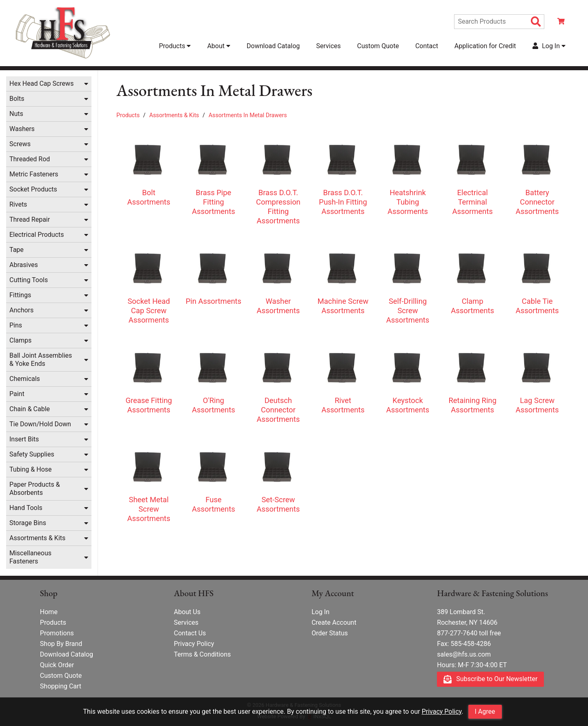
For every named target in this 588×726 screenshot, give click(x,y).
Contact (427, 46)
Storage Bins (28, 524)
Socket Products (33, 190)
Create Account (334, 623)
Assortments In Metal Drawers (248, 116)
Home (49, 612)
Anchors (21, 311)
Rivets (18, 205)
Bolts (17, 99)
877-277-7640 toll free (469, 634)
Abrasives (24, 266)
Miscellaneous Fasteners (30, 558)
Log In (321, 612)
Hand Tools (26, 509)
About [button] (219, 46)
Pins (16, 326)
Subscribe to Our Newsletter (490, 680)
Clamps (20, 341)
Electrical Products (37, 235)
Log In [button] (549, 46)
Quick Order (57, 665)
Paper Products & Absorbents (35, 489)
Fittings (20, 296)
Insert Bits (24, 440)
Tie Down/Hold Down (40, 425)
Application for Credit (485, 46)
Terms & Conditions (203, 655)
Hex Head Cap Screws (41, 84)
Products (128, 116)
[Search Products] (536, 22)
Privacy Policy (442, 712)
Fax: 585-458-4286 (464, 644)
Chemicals (25, 380)
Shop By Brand (61, 644)
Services (328, 46)
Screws (20, 145)
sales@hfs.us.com (464, 655)
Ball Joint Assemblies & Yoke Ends (41, 360)
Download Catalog (273, 46)
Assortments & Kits (37, 539)
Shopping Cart (61, 687)
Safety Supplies (32, 455)
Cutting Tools (29, 281)
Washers (22, 130)
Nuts (16, 115)
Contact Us (190, 634)
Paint (17, 395)
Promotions (57, 634)
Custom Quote (378, 46)
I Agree (485, 712)
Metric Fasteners (34, 175)
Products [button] (175, 46)
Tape (17, 251)
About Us (187, 612)
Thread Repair (30, 220)
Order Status (330, 634)
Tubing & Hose (31, 470)
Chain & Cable (30, 410)
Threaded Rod (30, 160)
